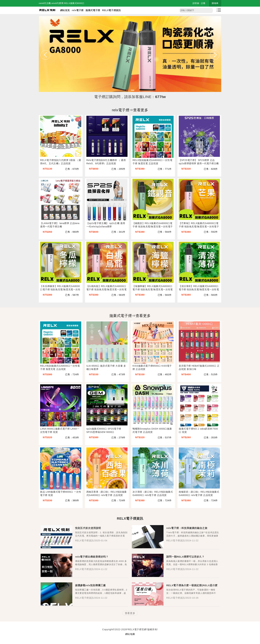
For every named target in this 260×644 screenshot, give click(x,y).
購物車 (215, 3)
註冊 (203, 3)
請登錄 (196, 3)
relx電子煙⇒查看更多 (130, 110)
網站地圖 (130, 634)
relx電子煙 (78, 10)
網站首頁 (65, 10)
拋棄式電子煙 (93, 10)
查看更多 (130, 613)
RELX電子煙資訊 (112, 10)
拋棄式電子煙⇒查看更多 (130, 316)
